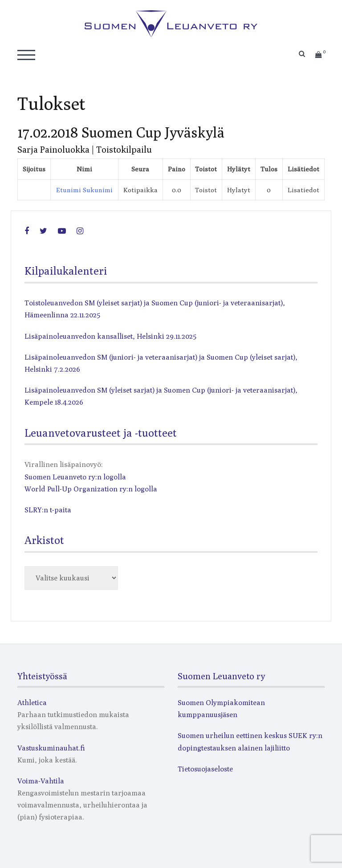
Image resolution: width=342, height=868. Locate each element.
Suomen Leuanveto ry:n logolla (75, 477)
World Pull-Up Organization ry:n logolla (91, 489)
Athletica (32, 703)
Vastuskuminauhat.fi (51, 748)
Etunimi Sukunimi (84, 190)
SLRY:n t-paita (48, 510)
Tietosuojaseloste (205, 769)
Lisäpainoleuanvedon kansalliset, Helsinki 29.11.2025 (110, 336)
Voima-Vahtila (41, 781)
